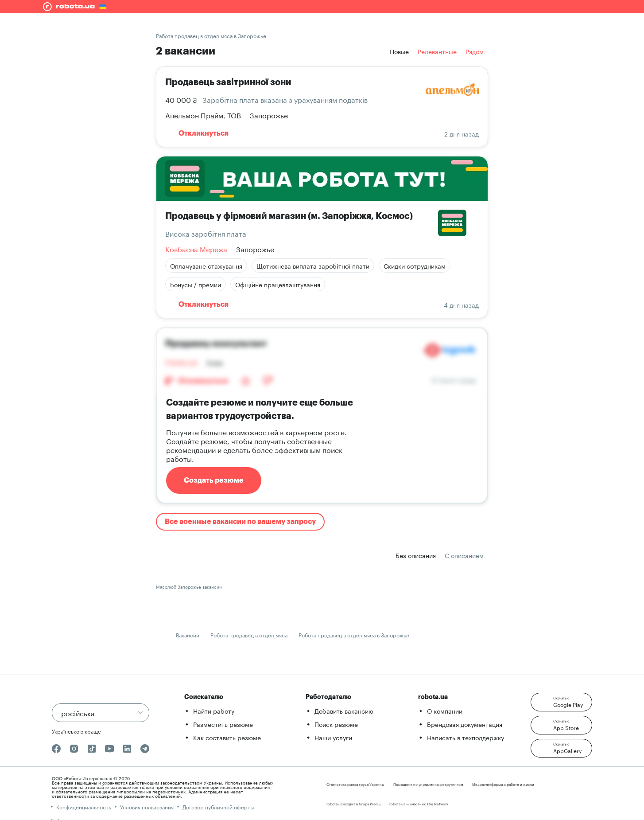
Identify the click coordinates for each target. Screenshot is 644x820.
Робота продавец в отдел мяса (249, 635)
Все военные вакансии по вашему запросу (240, 522)
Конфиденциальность (84, 806)
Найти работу (214, 711)
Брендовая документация (465, 724)
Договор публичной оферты (218, 806)
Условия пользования (147, 806)
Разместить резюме (223, 724)
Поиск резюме (336, 724)
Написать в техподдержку (466, 737)
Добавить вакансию (344, 711)
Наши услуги (333, 737)
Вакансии (188, 635)
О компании (445, 711)
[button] (561, 702)
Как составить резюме (227, 737)
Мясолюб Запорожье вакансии (189, 586)
